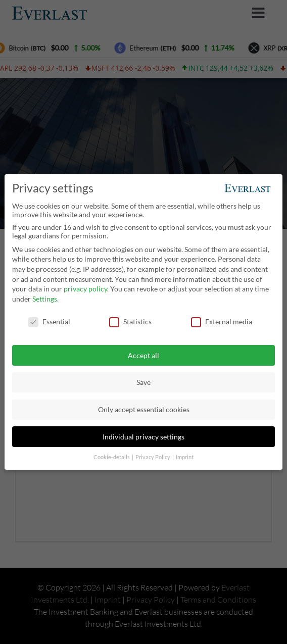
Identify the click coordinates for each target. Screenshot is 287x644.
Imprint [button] (185, 457)
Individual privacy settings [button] (143, 437)
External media (222, 321)
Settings (45, 299)
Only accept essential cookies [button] (144, 409)
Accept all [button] (143, 355)
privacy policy (85, 289)
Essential (49, 321)
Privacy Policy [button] (153, 457)
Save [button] (143, 382)
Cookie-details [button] (112, 457)
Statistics (130, 321)
